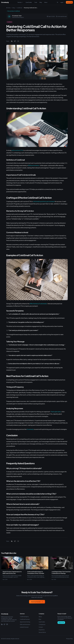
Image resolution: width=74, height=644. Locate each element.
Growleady (30, 429)
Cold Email (19, 8)
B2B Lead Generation (25, 624)
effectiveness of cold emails (38, 304)
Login (62, 2)
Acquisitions (42, 630)
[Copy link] (18, 41)
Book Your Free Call (37, 602)
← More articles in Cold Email (13, 11)
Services (20, 2)
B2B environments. (34, 165)
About (46, 2)
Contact (41, 627)
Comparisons (42, 624)
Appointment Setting (25, 622)
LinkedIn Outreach (24, 627)
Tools (36, 2)
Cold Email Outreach (25, 619)
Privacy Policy (70, 639)
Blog (41, 2)
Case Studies (29, 2)
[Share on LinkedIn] (12, 41)
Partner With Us (42, 632)
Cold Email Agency (24, 617)
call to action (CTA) (17, 150)
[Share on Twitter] (15, 41)
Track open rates (56, 412)
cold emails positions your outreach (44, 201)
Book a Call (69, 2)
